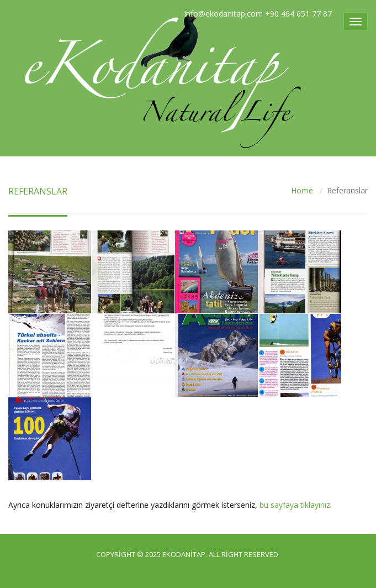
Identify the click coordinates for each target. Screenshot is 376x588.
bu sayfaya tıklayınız (295, 505)
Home (302, 190)
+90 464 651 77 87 (298, 14)
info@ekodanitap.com (224, 14)
